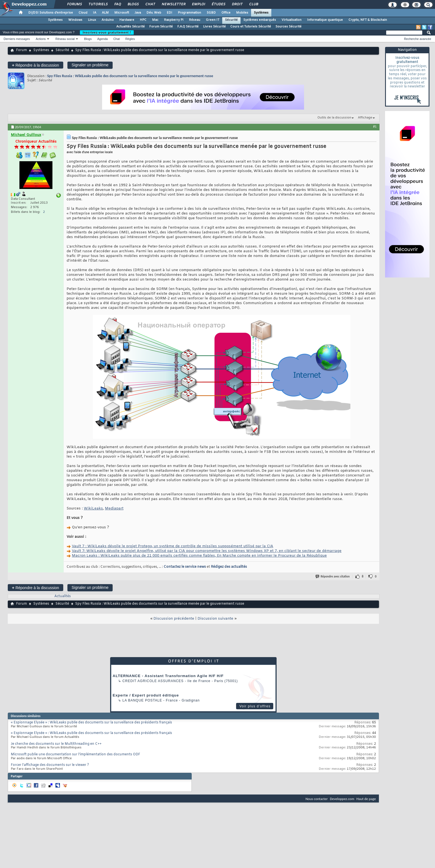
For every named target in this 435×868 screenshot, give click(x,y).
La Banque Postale (142, 700)
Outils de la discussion (334, 118)
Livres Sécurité (214, 27)
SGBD (211, 13)
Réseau (195, 20)
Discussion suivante (215, 619)
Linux (92, 20)
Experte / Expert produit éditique (146, 695)
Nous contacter (317, 799)
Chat (150, 4)
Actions (41, 39)
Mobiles (242, 13)
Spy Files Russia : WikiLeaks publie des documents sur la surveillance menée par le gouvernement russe (130, 76)
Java (138, 13)
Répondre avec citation (333, 576)
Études (218, 4)
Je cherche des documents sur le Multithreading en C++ (56, 744)
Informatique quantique (325, 20)
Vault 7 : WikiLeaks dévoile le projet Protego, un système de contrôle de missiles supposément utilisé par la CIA (173, 546)
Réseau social (65, 39)
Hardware (127, 20)
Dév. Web (154, 13)
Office (226, 13)
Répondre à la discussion (36, 65)
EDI (170, 13)
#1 (375, 127)
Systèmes (261, 13)
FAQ (117, 4)
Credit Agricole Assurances (153, 681)
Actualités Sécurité (131, 27)
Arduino (108, 20)
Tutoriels (98, 4)
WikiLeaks (93, 509)
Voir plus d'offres (255, 706)
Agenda (102, 39)
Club (253, 4)
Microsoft (122, 13)
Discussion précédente (174, 619)
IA (95, 13)
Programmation (189, 13)
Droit (237, 4)
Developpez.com (342, 799)
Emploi (198, 4)
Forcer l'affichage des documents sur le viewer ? (50, 765)
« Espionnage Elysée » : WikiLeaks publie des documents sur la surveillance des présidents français (91, 723)
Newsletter (173, 4)
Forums (74, 4)
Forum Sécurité (161, 27)
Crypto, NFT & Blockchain (368, 20)
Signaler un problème (90, 65)
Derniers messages (17, 39)
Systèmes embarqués (260, 20)
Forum (22, 50)
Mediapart (114, 509)
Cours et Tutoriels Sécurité (251, 27)
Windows (75, 20)
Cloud (83, 13)
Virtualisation (292, 20)
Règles (130, 39)
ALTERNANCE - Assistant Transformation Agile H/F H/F (168, 676)
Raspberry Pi (174, 20)
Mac (155, 20)
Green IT (213, 20)
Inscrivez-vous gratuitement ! (107, 32)
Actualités (63, 596)
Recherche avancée (418, 39)
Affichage (365, 118)
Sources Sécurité (289, 27)
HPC (143, 20)
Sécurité (231, 20)
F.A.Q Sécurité (188, 27)
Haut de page (366, 799)
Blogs (133, 4)
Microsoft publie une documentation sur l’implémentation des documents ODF (75, 755)
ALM (105, 13)
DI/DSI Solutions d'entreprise (51, 13)
